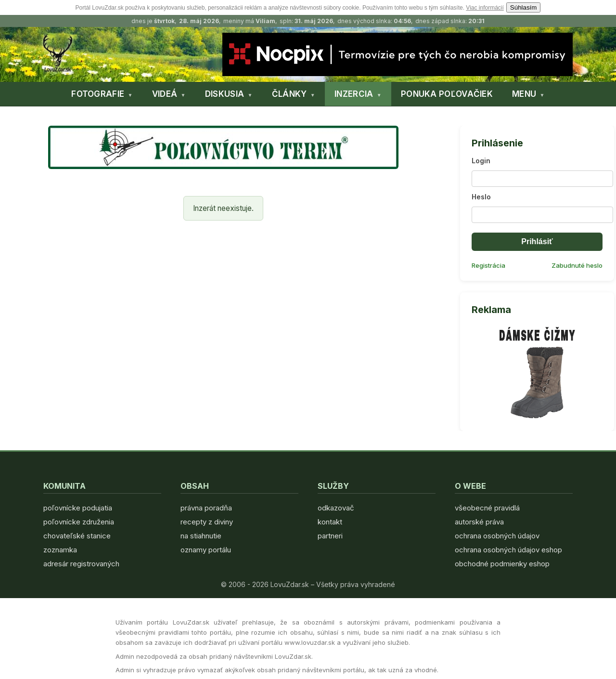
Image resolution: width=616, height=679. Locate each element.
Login (481, 161)
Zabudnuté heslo (577, 265)
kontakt (330, 522)
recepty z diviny (207, 522)
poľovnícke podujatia (78, 508)
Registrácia (488, 265)
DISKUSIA (225, 94)
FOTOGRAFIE (98, 94)
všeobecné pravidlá (487, 508)
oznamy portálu (206, 550)
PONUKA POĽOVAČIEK (447, 94)
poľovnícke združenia (79, 522)
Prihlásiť (537, 242)
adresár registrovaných (81, 564)
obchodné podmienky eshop (502, 564)
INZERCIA (354, 94)
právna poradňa (206, 508)
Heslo (481, 197)
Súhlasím (524, 7)
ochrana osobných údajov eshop (508, 550)
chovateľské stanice (77, 536)
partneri (330, 536)
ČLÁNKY (289, 94)
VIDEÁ (165, 94)
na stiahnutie (201, 536)
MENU (524, 94)
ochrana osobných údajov (497, 536)
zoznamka (60, 550)
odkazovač (336, 508)
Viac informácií (485, 8)
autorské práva (479, 522)
